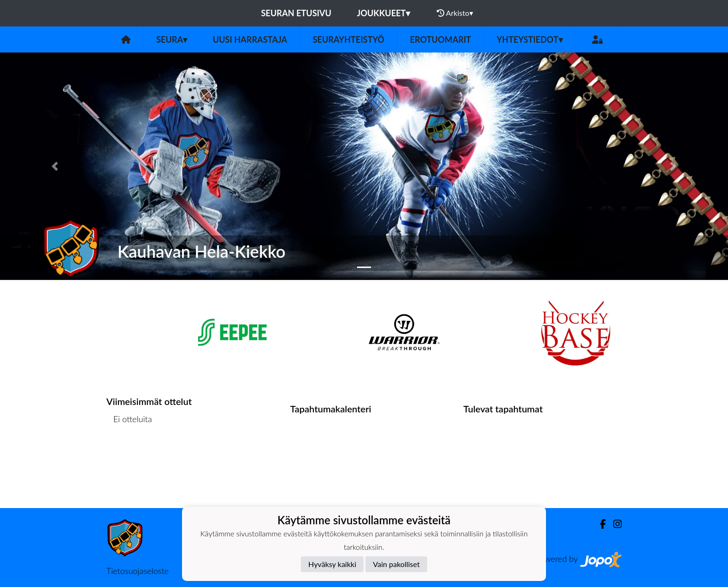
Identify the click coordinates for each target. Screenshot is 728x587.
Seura (172, 39)
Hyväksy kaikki (332, 564)
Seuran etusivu (296, 13)
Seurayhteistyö (348, 39)
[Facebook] (599, 524)
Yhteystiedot (530, 39)
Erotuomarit (441, 39)
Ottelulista (129, 454)
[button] (55, 166)
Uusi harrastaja (250, 39)
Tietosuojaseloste (137, 571)
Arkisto (455, 13)
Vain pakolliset (396, 564)
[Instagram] (614, 524)
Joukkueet (383, 13)
